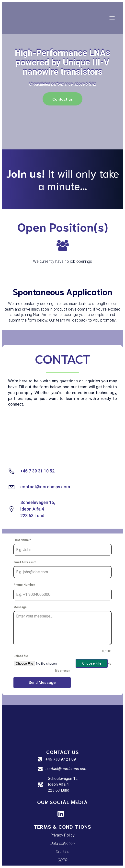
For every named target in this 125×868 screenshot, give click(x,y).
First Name (22, 540)
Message (20, 607)
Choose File (92, 663)
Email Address (25, 562)
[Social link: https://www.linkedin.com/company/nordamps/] (62, 814)
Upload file (21, 656)
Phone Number (24, 585)
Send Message (42, 683)
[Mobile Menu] (112, 18)
